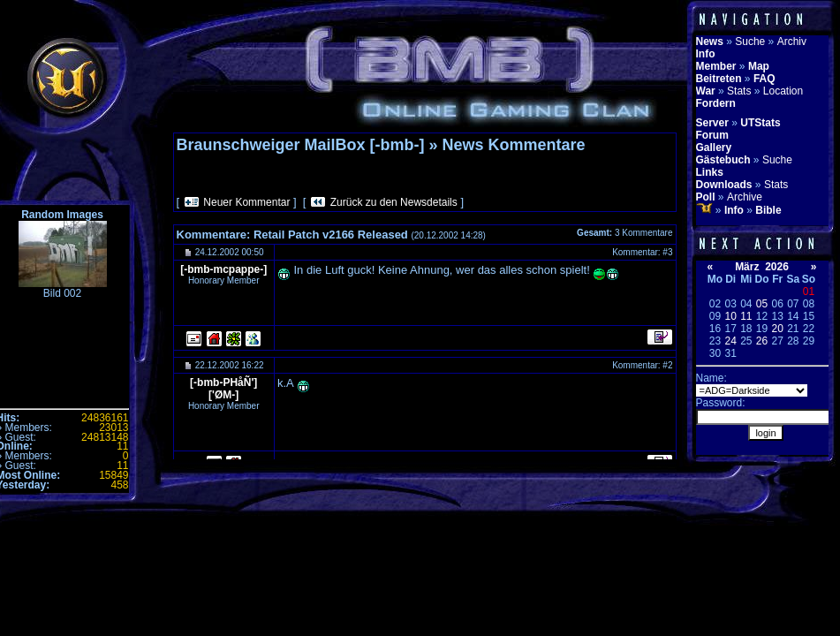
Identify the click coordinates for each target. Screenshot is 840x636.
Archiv (792, 42)
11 (746, 316)
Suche (750, 42)
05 (762, 304)
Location (783, 91)
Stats (739, 91)
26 (762, 341)
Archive (745, 197)
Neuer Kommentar (246, 202)
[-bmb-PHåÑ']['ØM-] (223, 389)
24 (730, 341)
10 (730, 316)
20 (777, 329)
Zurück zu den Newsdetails (394, 202)
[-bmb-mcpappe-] (223, 269)
